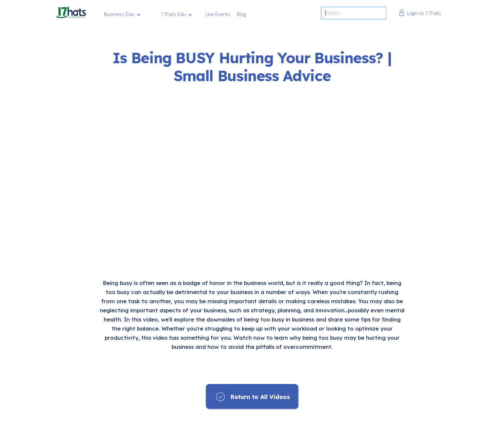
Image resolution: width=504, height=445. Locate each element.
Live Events (218, 14)
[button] (122, 14)
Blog (241, 14)
